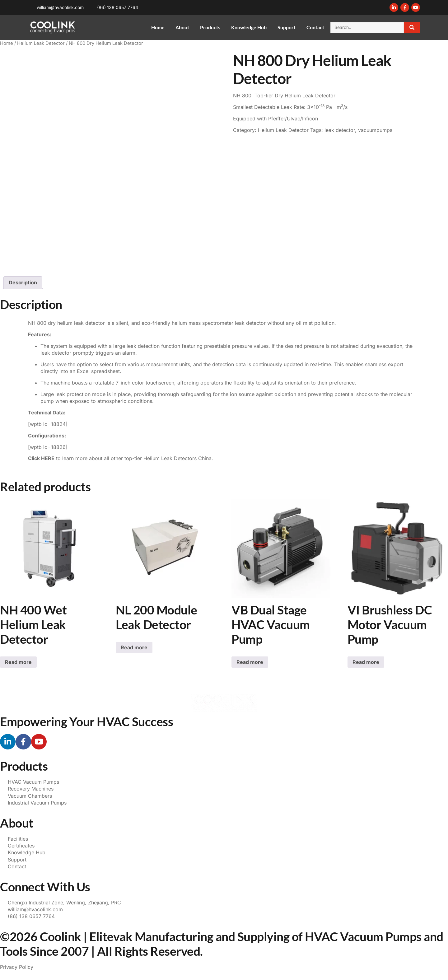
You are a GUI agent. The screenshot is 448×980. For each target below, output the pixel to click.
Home (158, 27)
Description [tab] (23, 282)
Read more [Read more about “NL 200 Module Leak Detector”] (134, 647)
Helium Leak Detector (41, 43)
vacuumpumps (375, 130)
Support (287, 27)
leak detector (340, 130)
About (182, 27)
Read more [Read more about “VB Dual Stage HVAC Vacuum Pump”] (250, 662)
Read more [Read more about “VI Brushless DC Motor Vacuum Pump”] (366, 662)
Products (210, 27)
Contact (315, 27)
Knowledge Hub (249, 27)
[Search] (412, 28)
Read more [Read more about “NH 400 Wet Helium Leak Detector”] (18, 662)
